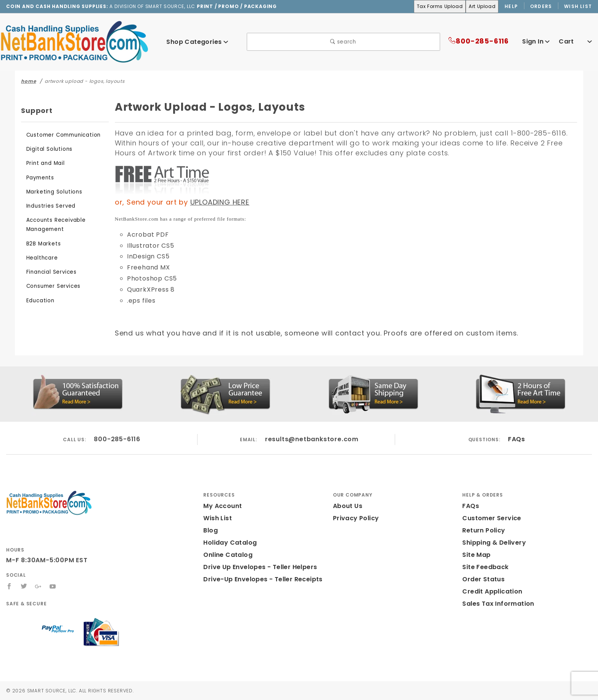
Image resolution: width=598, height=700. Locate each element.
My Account (221, 506)
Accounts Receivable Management (53, 225)
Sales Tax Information (495, 604)
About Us (347, 506)
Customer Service (489, 518)
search (343, 42)
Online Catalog (226, 555)
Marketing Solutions (51, 192)
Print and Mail (44, 163)
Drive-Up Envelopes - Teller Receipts (259, 579)
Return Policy (483, 530)
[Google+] (39, 586)
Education (39, 301)
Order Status (482, 579)
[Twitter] (24, 586)
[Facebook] (9, 586)
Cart (576, 41)
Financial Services (50, 272)
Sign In (535, 41)
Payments (39, 178)
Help (511, 6)
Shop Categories (197, 42)
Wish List (578, 6)
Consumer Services (51, 286)
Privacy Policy (355, 518)
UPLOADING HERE (216, 202)
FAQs (516, 439)
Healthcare (40, 258)
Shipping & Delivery (493, 543)
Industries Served (49, 206)
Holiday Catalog (227, 543)
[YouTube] (53, 586)
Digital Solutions (47, 149)
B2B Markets (43, 244)
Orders (541, 6)
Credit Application (490, 591)
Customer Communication (59, 135)
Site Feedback (484, 567)
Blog (210, 530)
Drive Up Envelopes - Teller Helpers (257, 567)
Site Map (475, 555)
